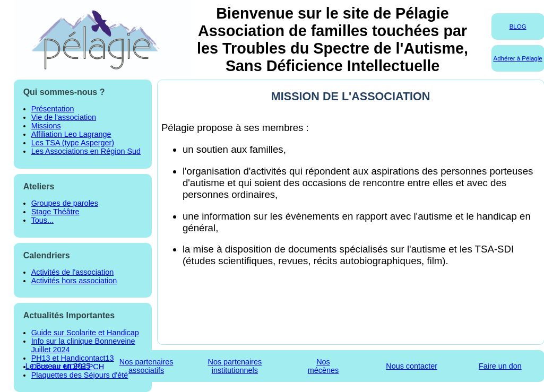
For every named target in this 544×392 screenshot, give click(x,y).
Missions (46, 126)
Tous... (42, 220)
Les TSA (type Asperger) (73, 143)
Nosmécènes (323, 366)
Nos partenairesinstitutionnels (235, 366)
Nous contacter (412, 366)
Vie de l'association (64, 117)
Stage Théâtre (55, 212)
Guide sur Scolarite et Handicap (85, 333)
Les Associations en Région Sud (86, 151)
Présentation (53, 109)
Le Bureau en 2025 (58, 366)
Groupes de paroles (65, 203)
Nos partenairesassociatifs (146, 366)
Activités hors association (74, 281)
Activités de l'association (73, 272)
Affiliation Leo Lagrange (71, 134)
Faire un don (500, 366)
